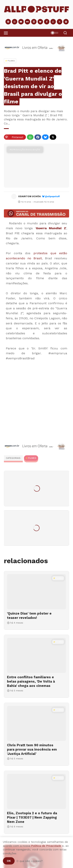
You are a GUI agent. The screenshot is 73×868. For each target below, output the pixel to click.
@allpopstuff (52, 196)
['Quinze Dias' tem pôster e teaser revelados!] (36, 592)
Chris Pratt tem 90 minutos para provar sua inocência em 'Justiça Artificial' (32, 749)
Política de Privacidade (46, 846)
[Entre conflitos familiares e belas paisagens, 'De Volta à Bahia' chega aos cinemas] (36, 655)
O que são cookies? (30, 861)
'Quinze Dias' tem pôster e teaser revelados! (29, 616)
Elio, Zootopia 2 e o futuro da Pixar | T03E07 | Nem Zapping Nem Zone (32, 817)
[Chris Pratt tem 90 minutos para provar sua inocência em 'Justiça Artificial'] (36, 723)
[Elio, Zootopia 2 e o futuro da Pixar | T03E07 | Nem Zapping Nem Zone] (36, 791)
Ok (9, 861)
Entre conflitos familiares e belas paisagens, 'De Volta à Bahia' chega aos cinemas (31, 681)
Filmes (32, 458)
